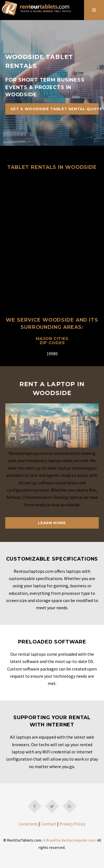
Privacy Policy (72, 824)
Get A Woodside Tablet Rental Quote (55, 109)
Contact (49, 824)
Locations (28, 824)
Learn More (52, 523)
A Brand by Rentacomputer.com (69, 840)
